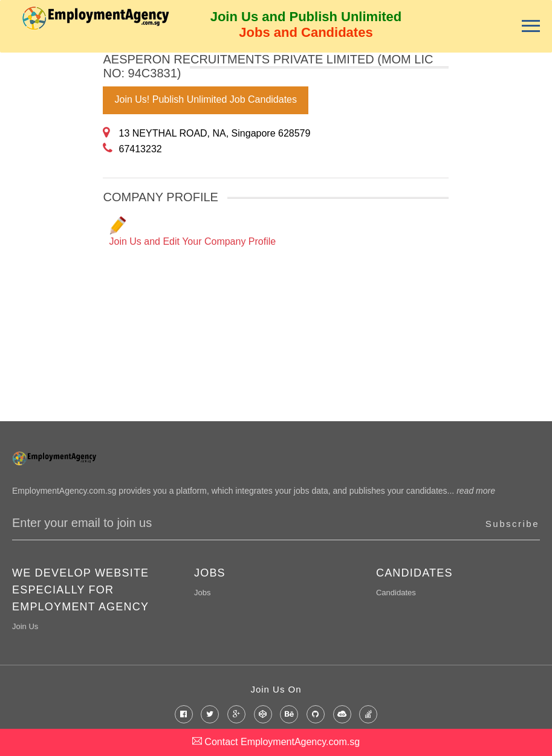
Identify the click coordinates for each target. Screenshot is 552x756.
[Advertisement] (48, 234)
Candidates (396, 593)
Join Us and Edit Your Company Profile (192, 231)
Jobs (202, 593)
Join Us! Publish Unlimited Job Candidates (205, 99)
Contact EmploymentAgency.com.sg (276, 741)
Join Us (25, 626)
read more (476, 491)
